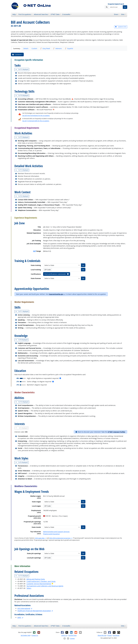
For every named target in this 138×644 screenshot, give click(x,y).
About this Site (102, 635)
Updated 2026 (121, 27)
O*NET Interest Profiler (116, 432)
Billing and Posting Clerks (36, 579)
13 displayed (22, 170)
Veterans (57, 48)
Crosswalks (66, 14)
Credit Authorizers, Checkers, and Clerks (41, 581)
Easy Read (45, 48)
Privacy (110, 635)
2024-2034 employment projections (60, 538)
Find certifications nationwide (57, 274)
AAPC (19, 617)
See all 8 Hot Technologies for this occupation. (36, 116)
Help (14, 14)
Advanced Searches (41, 14)
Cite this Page (72, 635)
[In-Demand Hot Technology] (54, 110)
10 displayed (22, 402)
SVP (34, 251)
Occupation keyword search (116, 4)
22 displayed (22, 196)
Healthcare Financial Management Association (34, 611)
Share (116, 14)
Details (26, 48)
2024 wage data (40, 538)
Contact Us (35, 635)
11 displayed (22, 311)
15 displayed (22, 69)
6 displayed (22, 462)
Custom (34, 48)
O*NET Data (55, 14)
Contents (17, 55)
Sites (123, 14)
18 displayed (22, 95)
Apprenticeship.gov (56, 294)
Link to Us (64, 635)
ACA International (24, 608)
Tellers (29, 588)
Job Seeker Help (26, 635)
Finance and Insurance (51, 534)
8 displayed (22, 340)
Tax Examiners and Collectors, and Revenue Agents (45, 586)
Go (125, 7)
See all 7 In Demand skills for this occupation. (36, 121)
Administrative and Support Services (56, 532)
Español (69, 48)
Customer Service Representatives (39, 584)
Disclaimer (116, 635)
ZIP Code (48, 270)
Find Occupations (25, 14)
